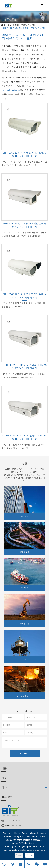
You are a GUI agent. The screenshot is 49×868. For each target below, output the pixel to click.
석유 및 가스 (24, 624)
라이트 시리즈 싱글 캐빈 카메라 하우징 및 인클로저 (24, 28)
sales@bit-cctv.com (13, 825)
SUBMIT (24, 754)
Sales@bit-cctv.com (11, 90)
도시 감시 (24, 516)
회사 (4, 788)
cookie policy (26, 850)
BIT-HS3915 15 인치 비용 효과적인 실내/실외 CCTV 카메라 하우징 (24, 437)
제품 (10, 25)
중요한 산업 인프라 (24, 696)
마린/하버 (24, 588)
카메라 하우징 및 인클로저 (24, 25)
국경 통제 (24, 660)
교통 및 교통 (24, 552)
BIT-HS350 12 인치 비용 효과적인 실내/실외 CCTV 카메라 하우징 (24, 225)
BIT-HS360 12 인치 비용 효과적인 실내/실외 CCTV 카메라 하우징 (24, 155)
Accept (30, 855)
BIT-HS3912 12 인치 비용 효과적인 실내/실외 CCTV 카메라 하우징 (24, 367)
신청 (25, 464)
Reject (19, 855)
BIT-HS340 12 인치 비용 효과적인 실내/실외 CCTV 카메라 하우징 (24, 296)
